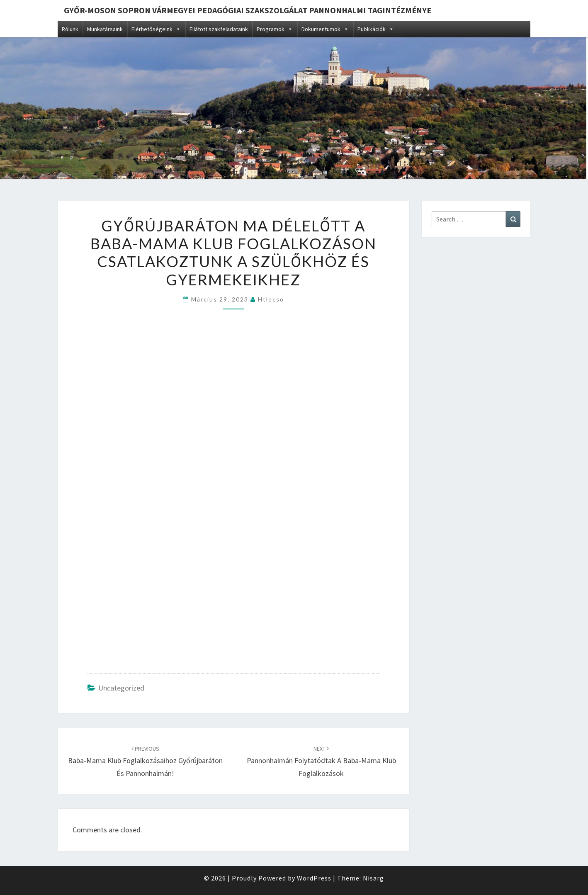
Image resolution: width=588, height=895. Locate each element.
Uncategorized (121, 688)
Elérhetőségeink (156, 29)
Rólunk (70, 29)
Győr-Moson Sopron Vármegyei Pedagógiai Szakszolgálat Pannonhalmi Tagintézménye (248, 10)
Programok (275, 29)
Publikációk (376, 29)
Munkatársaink (105, 29)
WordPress (314, 878)
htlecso (271, 299)
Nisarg (373, 878)
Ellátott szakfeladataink (219, 29)
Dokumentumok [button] (325, 29)
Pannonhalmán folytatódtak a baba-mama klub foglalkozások (321, 761)
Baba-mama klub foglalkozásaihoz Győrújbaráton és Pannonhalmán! (145, 761)
